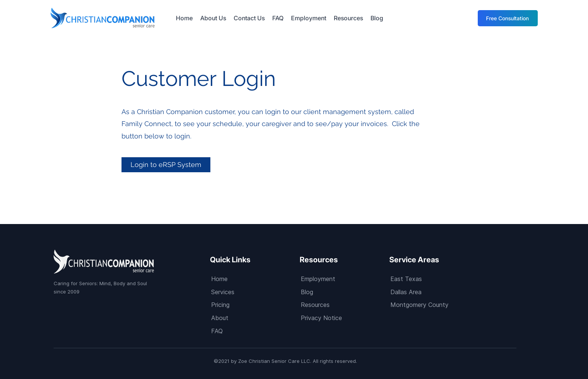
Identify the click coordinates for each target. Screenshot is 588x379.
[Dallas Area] (434, 292)
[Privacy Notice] (344, 318)
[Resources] (344, 305)
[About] (255, 318)
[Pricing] (255, 305)
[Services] (255, 292)
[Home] (255, 279)
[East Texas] (434, 279)
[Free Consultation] (508, 18)
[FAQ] (255, 331)
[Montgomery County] (434, 305)
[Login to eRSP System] (166, 165)
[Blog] (344, 292)
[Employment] (344, 279)
